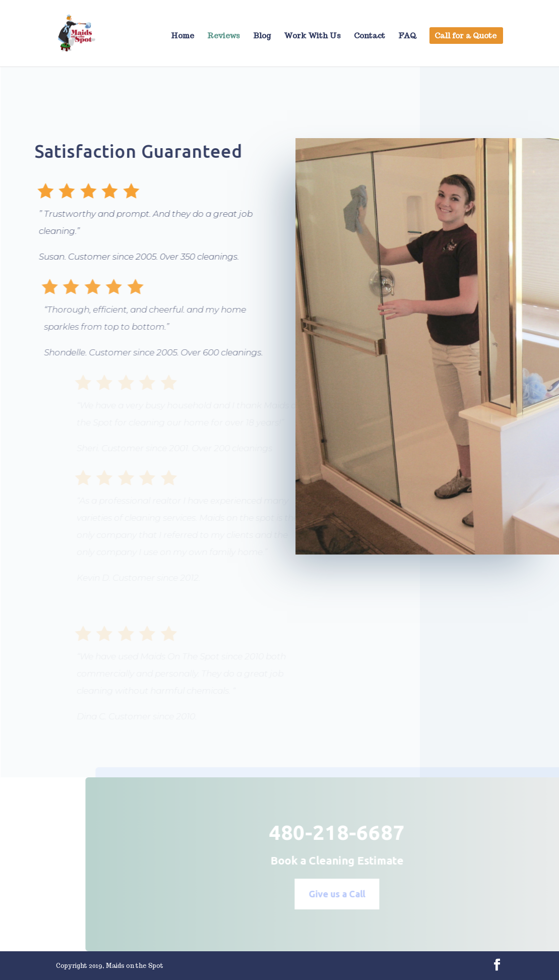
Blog (262, 36)
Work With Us (312, 36)
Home (182, 36)
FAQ (407, 36)
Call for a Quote (465, 36)
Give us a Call (349, 894)
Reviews (224, 36)
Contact (369, 36)
